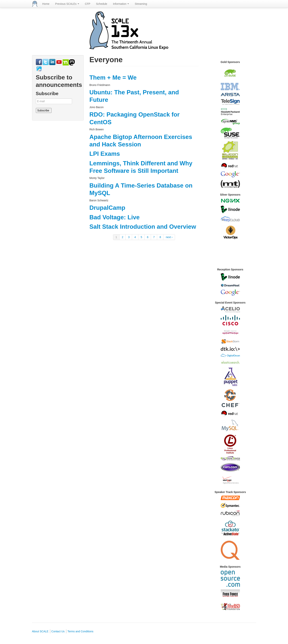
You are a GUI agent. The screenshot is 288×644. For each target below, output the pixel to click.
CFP (88, 4)
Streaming (141, 4)
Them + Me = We (113, 78)
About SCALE (40, 631)
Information (121, 4)
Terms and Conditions (80, 631)
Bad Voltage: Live (115, 217)
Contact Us (58, 631)
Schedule (102, 4)
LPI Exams (105, 154)
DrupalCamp (107, 208)
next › (169, 237)
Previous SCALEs (67, 4)
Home (46, 4)
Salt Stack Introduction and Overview (143, 227)
